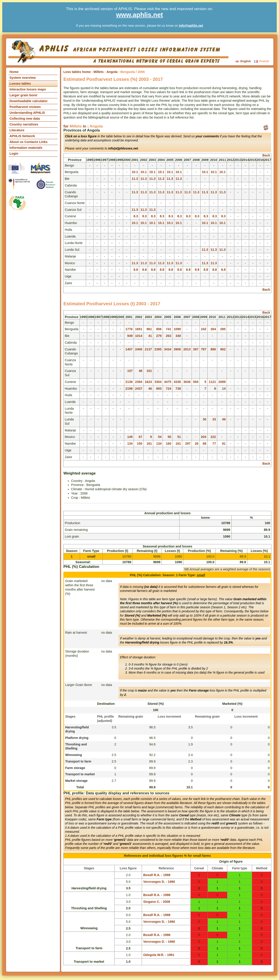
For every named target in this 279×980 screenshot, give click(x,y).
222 (213, 437)
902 (223, 349)
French (261, 61)
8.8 (136, 270)
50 (169, 437)
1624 (148, 382)
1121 (212, 382)
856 (159, 329)
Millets (99, 72)
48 (140, 371)
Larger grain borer (23, 95)
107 (130, 371)
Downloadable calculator (29, 101)
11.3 (135, 179)
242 (204, 329)
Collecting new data (25, 119)
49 (224, 419)
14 (224, 389)
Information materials (26, 148)
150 (139, 444)
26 (197, 444)
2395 (158, 349)
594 (196, 382)
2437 (139, 389)
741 (168, 329)
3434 (168, 349)
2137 (148, 349)
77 (214, 444)
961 (149, 329)
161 (149, 444)
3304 (158, 382)
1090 (177, 329)
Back (266, 155)
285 (223, 329)
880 (213, 349)
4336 (177, 382)
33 (214, 419)
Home (14, 72)
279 (159, 336)
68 (204, 444)
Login (14, 154)
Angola (112, 72)
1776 (129, 329)
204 (204, 437)
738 (178, 389)
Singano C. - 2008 (157, 902)
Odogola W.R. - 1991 (159, 955)
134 (130, 444)
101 (149, 371)
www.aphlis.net (140, 15)
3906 (177, 349)
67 (140, 437)
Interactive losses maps (28, 89)
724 (168, 389)
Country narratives (24, 124)
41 (150, 336)
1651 (139, 329)
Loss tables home (77, 72)
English (244, 61)
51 (179, 437)
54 (160, 437)
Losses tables (20, 83)
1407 (129, 349)
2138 (129, 382)
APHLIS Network (22, 136)
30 (204, 419)
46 (150, 389)
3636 (187, 382)
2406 (139, 349)
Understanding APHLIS (27, 113)
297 (188, 444)
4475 (168, 382)
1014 (139, 336)
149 (130, 437)
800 (159, 389)
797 (204, 349)
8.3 (136, 216)
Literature (17, 130)
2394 (139, 382)
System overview (23, 78)
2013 (187, 349)
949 (130, 336)
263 (168, 336)
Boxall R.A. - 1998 (157, 875)
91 (224, 444)
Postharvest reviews (25, 107)
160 (168, 444)
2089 (222, 382)
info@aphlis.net (191, 26)
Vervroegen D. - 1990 (159, 882)
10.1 (135, 172)
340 (178, 336)
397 (196, 349)
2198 (129, 389)
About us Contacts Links (29, 142)
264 (213, 329)
